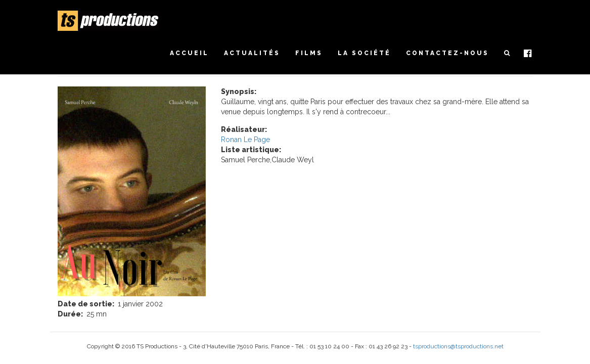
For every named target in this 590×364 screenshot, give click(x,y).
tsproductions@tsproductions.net (458, 346)
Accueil (189, 53)
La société (364, 53)
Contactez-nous (447, 53)
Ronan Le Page (245, 140)
